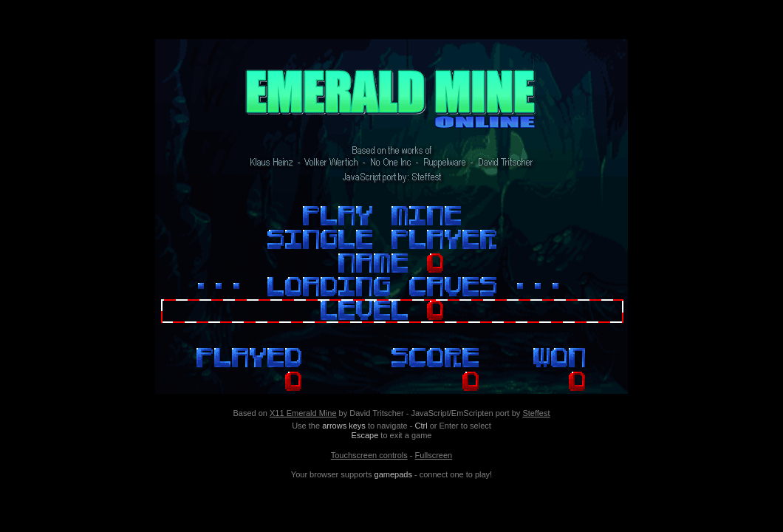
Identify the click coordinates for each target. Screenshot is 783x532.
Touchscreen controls (369, 455)
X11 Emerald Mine (303, 413)
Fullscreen (433, 455)
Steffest (536, 413)
